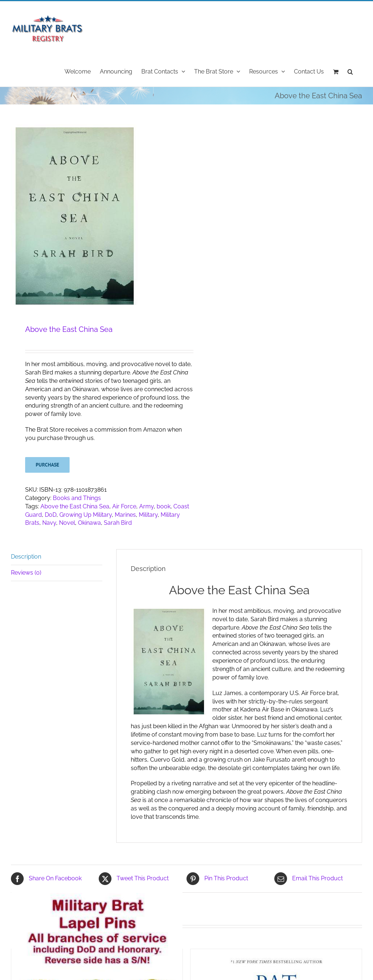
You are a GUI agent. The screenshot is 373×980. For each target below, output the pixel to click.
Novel (67, 523)
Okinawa (89, 523)
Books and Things (77, 498)
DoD (51, 515)
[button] (350, 71)
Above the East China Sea (75, 506)
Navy (49, 523)
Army (146, 506)
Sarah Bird (118, 523)
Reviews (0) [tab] (26, 573)
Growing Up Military (86, 515)
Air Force (124, 506)
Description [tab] (26, 557)
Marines (125, 515)
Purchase (47, 465)
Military (148, 515)
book (164, 506)
